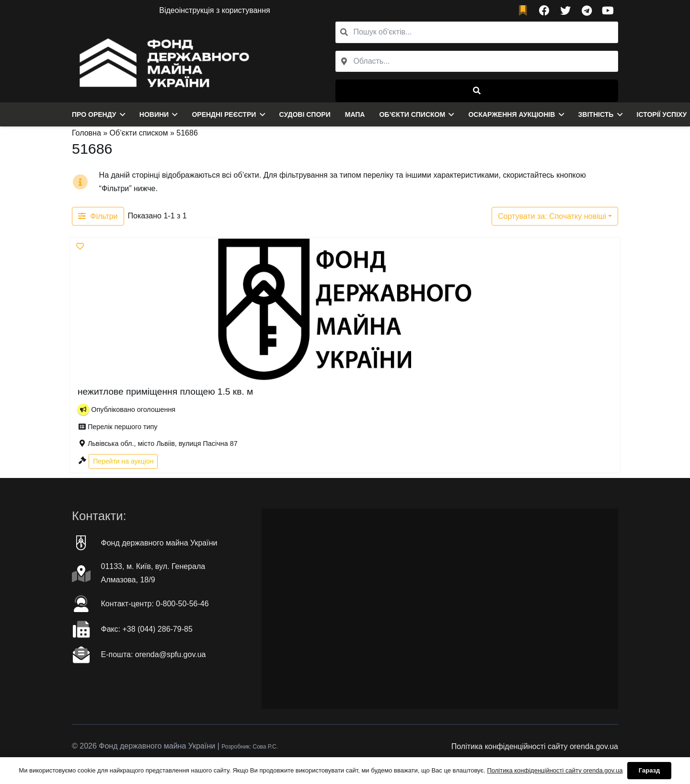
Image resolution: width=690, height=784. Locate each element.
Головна (86, 133)
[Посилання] (162, 62)
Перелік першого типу (123, 427)
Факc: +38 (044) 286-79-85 (147, 629)
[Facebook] (544, 11)
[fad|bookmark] (525, 11)
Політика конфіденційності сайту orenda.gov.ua (535, 746)
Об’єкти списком (139, 133)
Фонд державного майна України (159, 543)
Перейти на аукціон (123, 461)
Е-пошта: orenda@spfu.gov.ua (154, 654)
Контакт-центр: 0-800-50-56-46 (155, 604)
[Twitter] (565, 11)
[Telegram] (586, 11)
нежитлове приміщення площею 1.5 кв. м (165, 392)
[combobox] (477, 62)
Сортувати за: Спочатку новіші (552, 216)
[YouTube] (608, 11)
